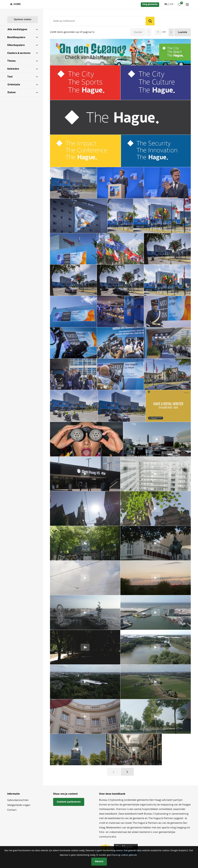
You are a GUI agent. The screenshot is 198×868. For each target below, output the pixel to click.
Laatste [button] (183, 32)
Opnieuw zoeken (23, 20)
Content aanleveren (69, 802)
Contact (12, 810)
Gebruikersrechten (18, 800)
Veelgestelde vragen (19, 805)
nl (166, 4)
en (172, 4)
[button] (171, 32)
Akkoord (99, 862)
